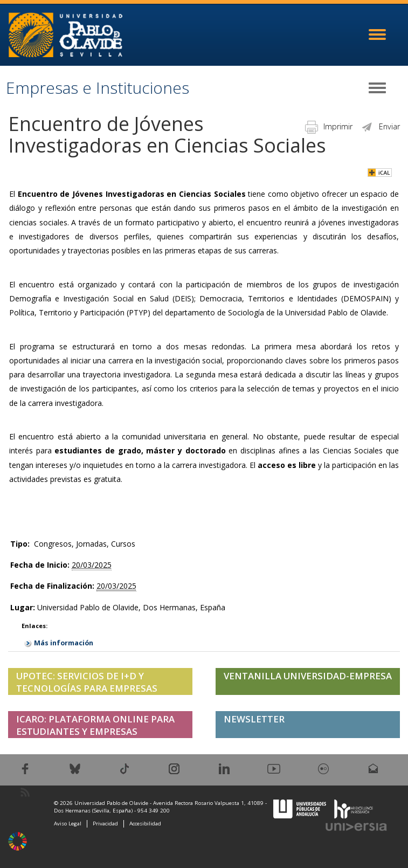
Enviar (380, 126)
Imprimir (329, 126)
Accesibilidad (145, 824)
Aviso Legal (68, 824)
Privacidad (105, 824)
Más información (64, 643)
